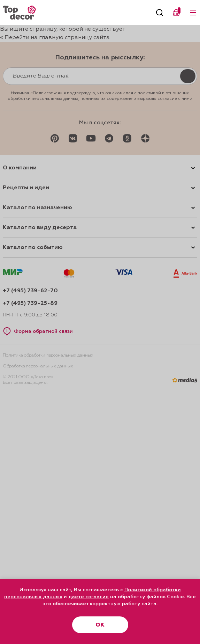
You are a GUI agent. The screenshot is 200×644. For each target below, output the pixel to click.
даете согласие (89, 597)
